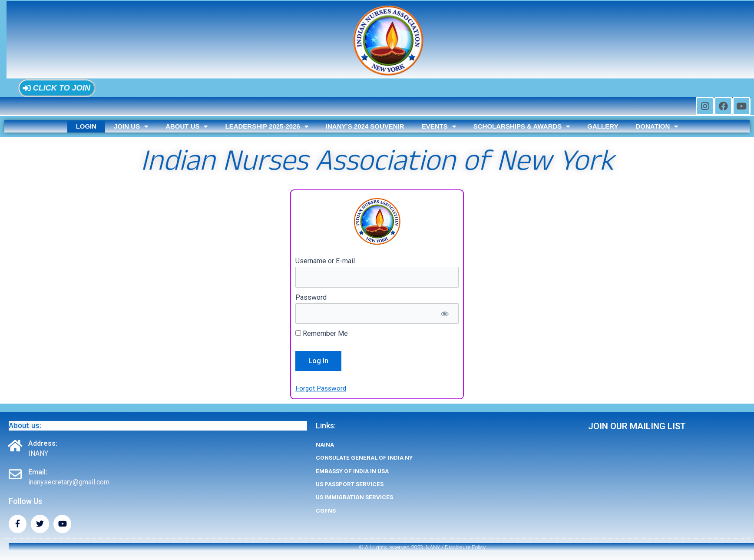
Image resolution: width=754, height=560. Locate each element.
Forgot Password (322, 389)
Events (439, 126)
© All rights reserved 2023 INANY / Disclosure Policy (422, 547)
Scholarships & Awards (522, 126)
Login (86, 126)
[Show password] (445, 314)
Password (311, 298)
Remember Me (322, 334)
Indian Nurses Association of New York (377, 161)
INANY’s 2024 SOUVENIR (365, 126)
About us (187, 126)
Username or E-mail (325, 261)
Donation (657, 126)
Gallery (603, 126)
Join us (131, 126)
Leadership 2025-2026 (266, 126)
